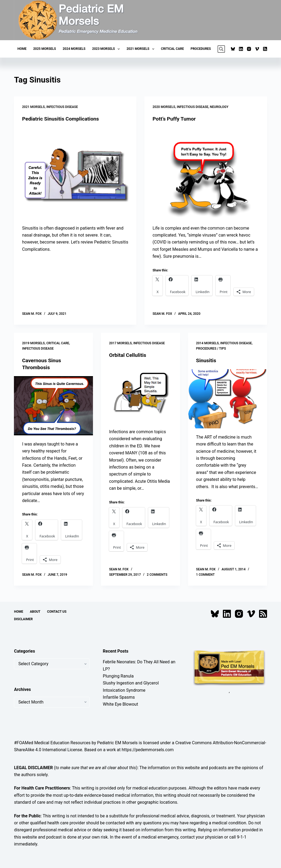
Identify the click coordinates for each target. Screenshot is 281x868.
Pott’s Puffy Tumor (175, 119)
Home (22, 49)
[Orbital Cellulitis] (140, 393)
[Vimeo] (257, 49)
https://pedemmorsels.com (148, 750)
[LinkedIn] (241, 49)
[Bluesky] (233, 49)
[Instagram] (249, 49)
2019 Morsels (33, 343)
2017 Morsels (120, 343)
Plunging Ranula (118, 676)
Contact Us (57, 612)
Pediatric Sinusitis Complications (62, 119)
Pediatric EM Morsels (117, 743)
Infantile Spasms (119, 697)
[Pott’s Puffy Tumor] (206, 173)
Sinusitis (207, 360)
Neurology (219, 107)
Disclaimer (23, 619)
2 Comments (157, 575)
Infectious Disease (62, 107)
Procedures (201, 49)
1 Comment (205, 575)
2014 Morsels (207, 343)
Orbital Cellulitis (128, 355)
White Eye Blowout (121, 704)
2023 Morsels (107, 49)
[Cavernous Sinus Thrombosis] (53, 406)
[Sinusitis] (228, 399)
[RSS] (265, 49)
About (35, 612)
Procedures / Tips (211, 349)
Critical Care (173, 49)
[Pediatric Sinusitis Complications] (75, 173)
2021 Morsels (141, 49)
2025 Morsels (45, 49)
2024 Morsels (74, 49)
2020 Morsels (164, 107)
